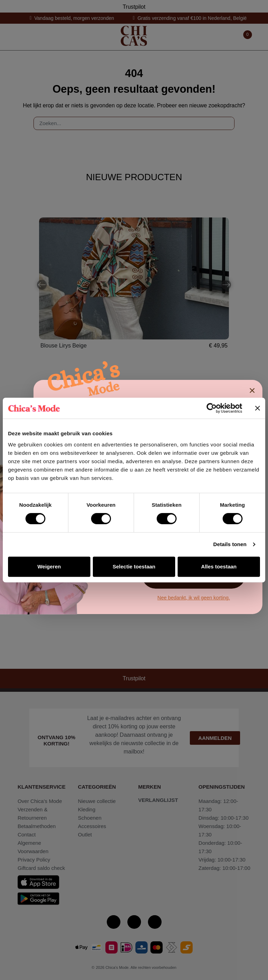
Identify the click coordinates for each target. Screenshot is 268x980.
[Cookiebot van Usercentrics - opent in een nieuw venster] (212, 408)
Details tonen (230, 544)
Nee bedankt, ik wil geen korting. (194, 598)
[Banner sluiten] (258, 408)
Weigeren (49, 566)
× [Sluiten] (252, 390)
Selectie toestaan (134, 566)
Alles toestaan (219, 566)
